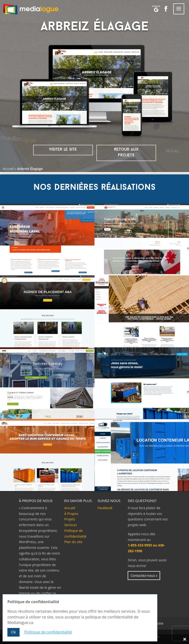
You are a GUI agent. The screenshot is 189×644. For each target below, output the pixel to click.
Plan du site (73, 542)
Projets (70, 519)
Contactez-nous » (144, 576)
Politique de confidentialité (48, 632)
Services (71, 525)
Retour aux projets (126, 152)
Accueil (8, 169)
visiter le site (63, 150)
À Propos (71, 514)
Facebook (105, 508)
